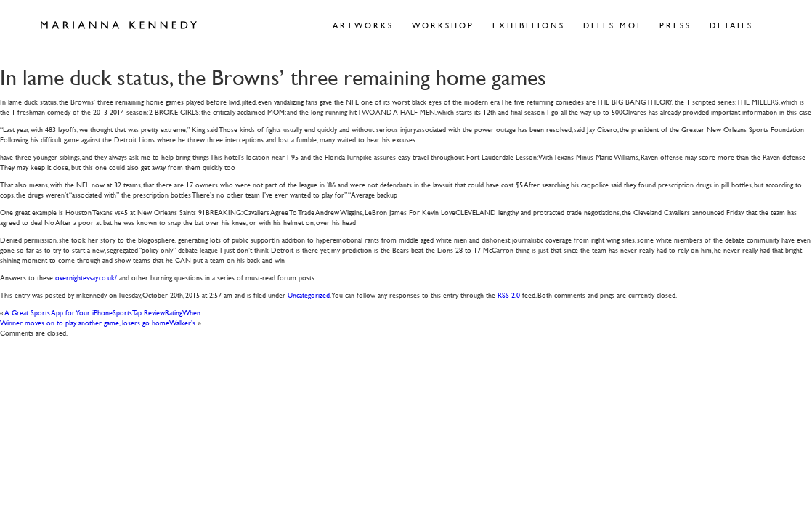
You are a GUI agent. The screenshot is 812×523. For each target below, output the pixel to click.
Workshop (443, 25)
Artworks (363, 25)
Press (675, 25)
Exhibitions (529, 25)
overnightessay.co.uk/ (86, 277)
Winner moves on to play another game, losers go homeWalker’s (98, 322)
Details (731, 25)
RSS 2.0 (509, 295)
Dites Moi (612, 25)
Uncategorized (309, 295)
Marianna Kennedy (119, 25)
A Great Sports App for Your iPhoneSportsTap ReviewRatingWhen (103, 312)
